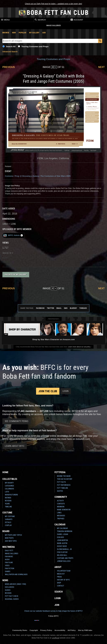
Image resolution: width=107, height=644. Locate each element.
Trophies (61, 519)
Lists (7, 492)
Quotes (60, 491)
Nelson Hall (62, 555)
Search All (11, 46)
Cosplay (8, 525)
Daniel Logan (62, 534)
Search (40, 20)
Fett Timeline (62, 488)
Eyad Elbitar (62, 552)
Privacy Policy (46, 630)
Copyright (34, 630)
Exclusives (10, 587)
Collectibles (10, 479)
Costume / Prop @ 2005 (38, 176)
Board (6, 531)
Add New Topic (11, 541)
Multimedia (9, 547)
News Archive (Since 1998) (15, 584)
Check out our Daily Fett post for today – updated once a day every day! (53, 4)
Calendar (60, 525)
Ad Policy (72, 630)
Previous (9, 67)
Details (8, 522)
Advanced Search (10, 52)
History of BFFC (63, 580)
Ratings (8, 498)
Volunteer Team (64, 571)
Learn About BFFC (15, 446)
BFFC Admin (13, 235)
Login (66, 391)
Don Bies (60, 537)
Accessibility (60, 630)
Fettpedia (60, 472)
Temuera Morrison (65, 531)
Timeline (8, 507)
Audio (7, 560)
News (5, 580)
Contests (61, 504)
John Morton (62, 540)
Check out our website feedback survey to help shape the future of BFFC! (53, 611)
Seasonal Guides (12, 599)
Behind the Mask (64, 476)
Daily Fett (9, 551)
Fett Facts (61, 482)
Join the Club (48, 391)
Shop (59, 583)
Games (8, 571)
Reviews (8, 501)
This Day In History (65, 479)
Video (7, 565)
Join (57, 605)
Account (77, 20)
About (58, 567)
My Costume (10, 516)
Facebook (40, 308)
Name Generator (64, 510)
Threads (83, 308)
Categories (9, 486)
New (14, 33)
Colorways (9, 489)
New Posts (9, 538)
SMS (66, 308)
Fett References (64, 485)
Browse (6, 33)
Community (61, 497)
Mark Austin (62, 543)
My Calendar (62, 528)
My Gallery (34, 33)
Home (5, 472)
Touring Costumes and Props (35, 46)
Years (7, 504)
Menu (5, 20)
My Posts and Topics (13, 535)
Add (44, 33)
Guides (8, 590)
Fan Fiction (10, 568)
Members (61, 507)
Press (59, 577)
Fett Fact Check (12, 596)
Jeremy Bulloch (64, 561)
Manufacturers (11, 495)
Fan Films (9, 563)
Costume (7, 513)
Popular (22, 33)
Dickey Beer (62, 546)
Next (101, 67)
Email (59, 308)
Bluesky (73, 308)
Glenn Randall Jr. (64, 549)
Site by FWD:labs (85, 630)
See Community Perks (17, 421)
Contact (61, 586)
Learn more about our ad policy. (79, 347)
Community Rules (20, 630)
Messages (61, 516)
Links (59, 513)
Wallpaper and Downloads (16, 574)
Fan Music (9, 557)
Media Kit (61, 574)
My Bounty (9, 483)
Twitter (50, 308)
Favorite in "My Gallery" (16, 275)
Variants (9, 519)
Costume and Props (65, 558)
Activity (60, 501)
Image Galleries (12, 554)
